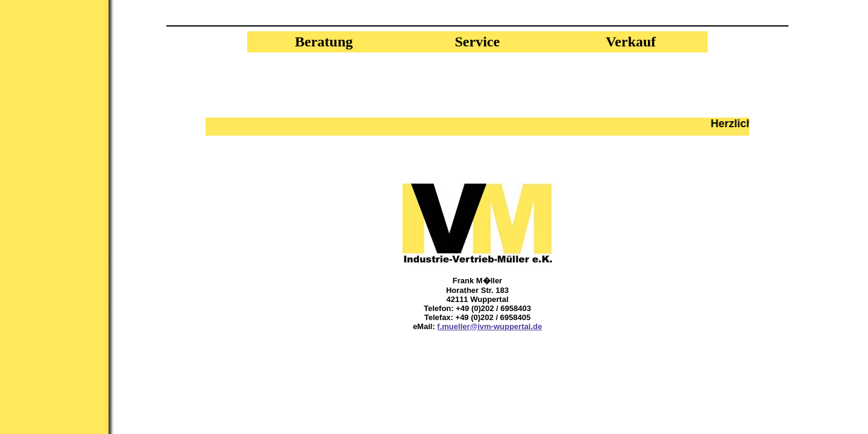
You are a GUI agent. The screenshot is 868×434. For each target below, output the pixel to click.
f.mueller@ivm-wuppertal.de (489, 326)
